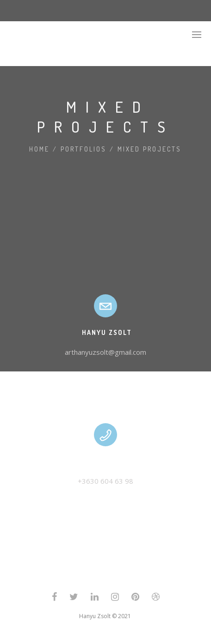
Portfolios (84, 149)
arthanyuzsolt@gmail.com (105, 352)
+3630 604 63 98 (105, 481)
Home (39, 149)
